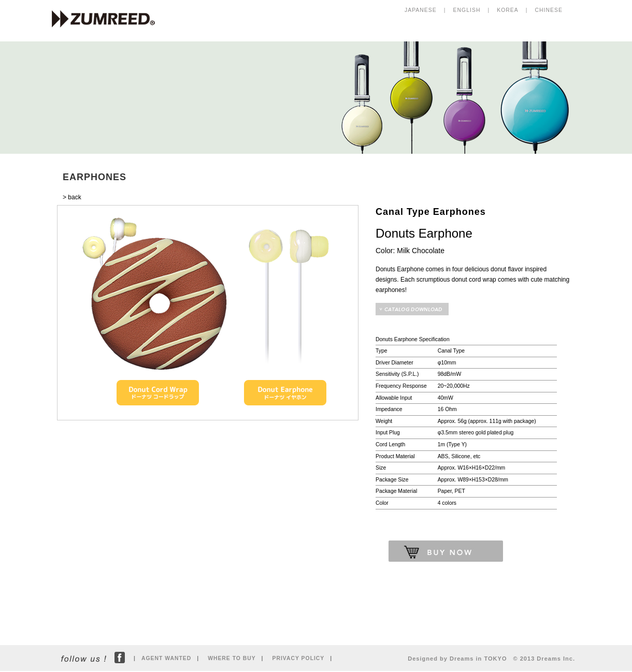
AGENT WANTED (166, 658)
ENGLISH (467, 10)
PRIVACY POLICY (299, 658)
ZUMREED (108, 20)
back (74, 197)
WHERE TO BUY (232, 658)
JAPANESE (421, 10)
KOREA (508, 10)
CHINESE (549, 10)
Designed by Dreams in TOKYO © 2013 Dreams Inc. (491, 659)
